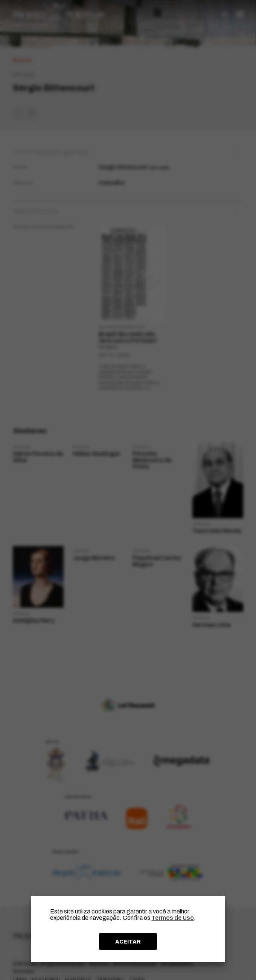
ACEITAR (128, 942)
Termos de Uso (173, 918)
